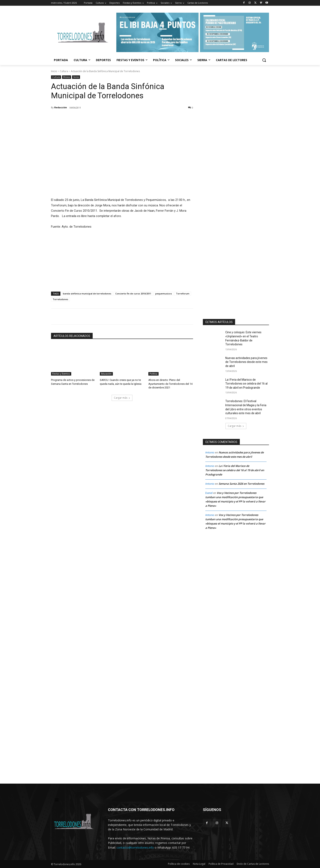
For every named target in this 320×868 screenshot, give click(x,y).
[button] (264, 60)
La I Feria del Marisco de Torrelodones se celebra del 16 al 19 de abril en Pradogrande (246, 384)
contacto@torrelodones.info (135, 847)
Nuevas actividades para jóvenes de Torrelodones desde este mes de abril (246, 362)
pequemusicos (164, 294)
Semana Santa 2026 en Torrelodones (241, 484)
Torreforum (183, 294)
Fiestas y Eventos (61, 374)
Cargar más (122, 398)
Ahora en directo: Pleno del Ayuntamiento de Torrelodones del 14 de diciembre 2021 (170, 384)
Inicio (54, 71)
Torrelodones (60, 299)
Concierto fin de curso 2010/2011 (133, 294)
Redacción (61, 107)
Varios (76, 77)
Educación (106, 374)
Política (153, 374)
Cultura (64, 71)
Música (67, 77)
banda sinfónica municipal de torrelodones (87, 294)
